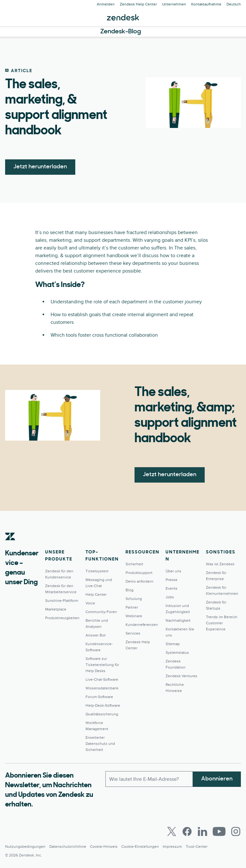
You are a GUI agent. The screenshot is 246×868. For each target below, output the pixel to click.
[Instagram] (236, 831)
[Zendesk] (10, 546)
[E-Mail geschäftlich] (149, 779)
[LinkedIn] (202, 831)
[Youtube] (219, 831)
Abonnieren (217, 779)
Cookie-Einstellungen (140, 847)
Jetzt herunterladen (40, 167)
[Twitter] (172, 831)
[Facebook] (187, 831)
